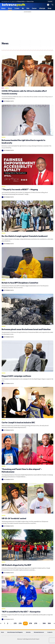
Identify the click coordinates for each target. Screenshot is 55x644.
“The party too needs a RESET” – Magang (20, 189)
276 (20, 623)
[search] (44, 5)
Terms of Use (30, 1)
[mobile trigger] (52, 5)
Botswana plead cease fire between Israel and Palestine (26, 329)
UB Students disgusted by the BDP (16, 565)
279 (36, 623)
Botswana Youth (9, 101)
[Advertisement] (27, 27)
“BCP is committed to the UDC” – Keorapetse (21, 612)
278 (31, 623)
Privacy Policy (21, 1)
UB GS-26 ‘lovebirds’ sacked (14, 518)
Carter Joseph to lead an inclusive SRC (18, 423)
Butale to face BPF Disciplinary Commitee (20, 283)
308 (44, 623)
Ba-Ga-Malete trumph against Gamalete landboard (25, 236)
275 (15, 623)
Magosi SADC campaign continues (16, 376)
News (7, 88)
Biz (3, 88)
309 (49, 623)
